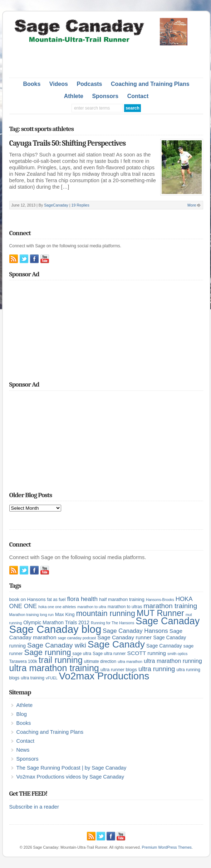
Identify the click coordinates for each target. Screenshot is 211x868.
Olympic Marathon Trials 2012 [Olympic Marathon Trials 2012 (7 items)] (56, 622)
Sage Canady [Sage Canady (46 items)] (116, 644)
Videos (59, 84)
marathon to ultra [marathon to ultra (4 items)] (92, 607)
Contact (138, 96)
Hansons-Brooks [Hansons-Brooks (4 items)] (160, 600)
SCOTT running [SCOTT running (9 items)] (147, 653)
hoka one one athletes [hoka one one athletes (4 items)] (57, 607)
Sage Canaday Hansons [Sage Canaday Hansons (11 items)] (135, 631)
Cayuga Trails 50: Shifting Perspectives (68, 143)
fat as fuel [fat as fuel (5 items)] (57, 600)
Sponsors (105, 96)
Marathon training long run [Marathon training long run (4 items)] (31, 615)
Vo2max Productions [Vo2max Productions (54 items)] (104, 676)
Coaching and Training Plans (150, 84)
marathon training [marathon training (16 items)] (170, 606)
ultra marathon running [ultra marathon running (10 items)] (173, 661)
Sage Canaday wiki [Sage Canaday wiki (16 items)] (57, 645)
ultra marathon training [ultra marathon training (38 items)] (54, 668)
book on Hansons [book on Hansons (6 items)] (28, 599)
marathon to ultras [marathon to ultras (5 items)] (125, 607)
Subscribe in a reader (34, 807)
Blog (22, 714)
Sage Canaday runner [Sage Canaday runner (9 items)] (124, 637)
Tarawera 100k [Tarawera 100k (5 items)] (23, 661)
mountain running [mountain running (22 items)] (106, 614)
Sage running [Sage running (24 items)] (48, 652)
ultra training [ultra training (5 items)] (33, 678)
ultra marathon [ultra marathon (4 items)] (130, 661)
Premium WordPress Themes (167, 847)
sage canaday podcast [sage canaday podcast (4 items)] (77, 638)
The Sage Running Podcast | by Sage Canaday (72, 768)
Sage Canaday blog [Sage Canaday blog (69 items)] (55, 629)
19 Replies (80, 205)
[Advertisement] (106, 60)
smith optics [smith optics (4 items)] (177, 654)
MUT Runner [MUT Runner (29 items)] (160, 613)
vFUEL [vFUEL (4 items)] (52, 678)
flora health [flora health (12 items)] (82, 599)
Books (32, 84)
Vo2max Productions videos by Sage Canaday (70, 777)
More (192, 205)
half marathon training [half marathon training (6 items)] (122, 599)
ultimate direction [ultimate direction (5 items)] (100, 661)
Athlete (74, 96)
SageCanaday (56, 205)
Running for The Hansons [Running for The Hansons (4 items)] (112, 623)
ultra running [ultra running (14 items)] (157, 669)
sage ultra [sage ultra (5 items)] (82, 654)
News (23, 750)
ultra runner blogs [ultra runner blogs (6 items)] (119, 670)
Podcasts (89, 84)
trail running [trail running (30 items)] (61, 660)
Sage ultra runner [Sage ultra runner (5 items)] (109, 654)
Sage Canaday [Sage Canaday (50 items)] (168, 621)
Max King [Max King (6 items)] (65, 614)
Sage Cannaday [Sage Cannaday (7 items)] (164, 646)
